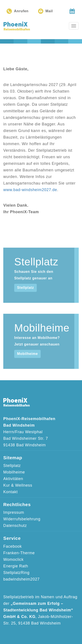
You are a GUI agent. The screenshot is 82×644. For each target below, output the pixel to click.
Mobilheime (27, 362)
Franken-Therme (19, 553)
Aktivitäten (13, 479)
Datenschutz (15, 526)
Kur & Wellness (18, 485)
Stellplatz (25, 296)
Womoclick (13, 560)
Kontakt (10, 492)
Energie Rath (16, 566)
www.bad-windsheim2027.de (30, 190)
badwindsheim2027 (21, 579)
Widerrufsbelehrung (22, 519)
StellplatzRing (16, 573)
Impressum (14, 512)
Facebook (13, 546)
